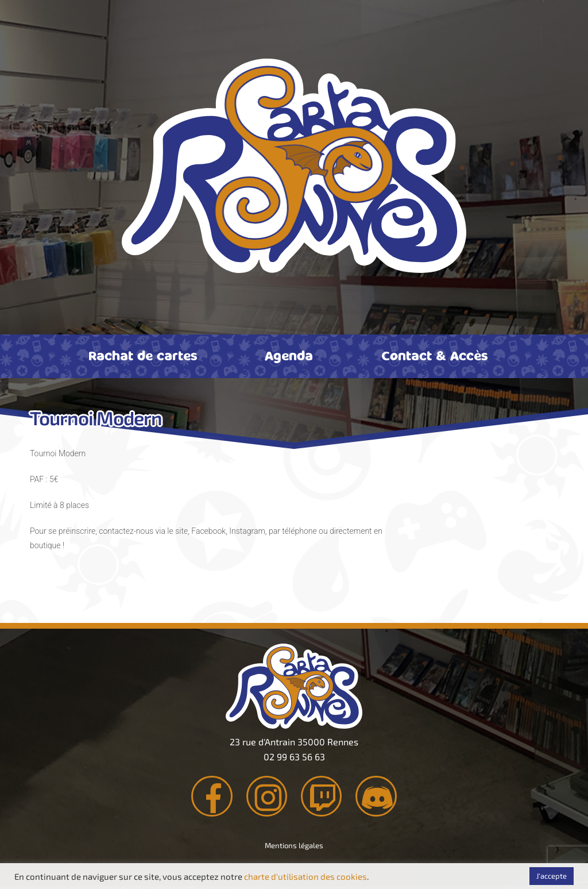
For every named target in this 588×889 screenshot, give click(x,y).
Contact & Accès (435, 355)
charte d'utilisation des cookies (305, 876)
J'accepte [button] (552, 876)
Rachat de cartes (143, 355)
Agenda (289, 355)
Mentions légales (294, 848)
